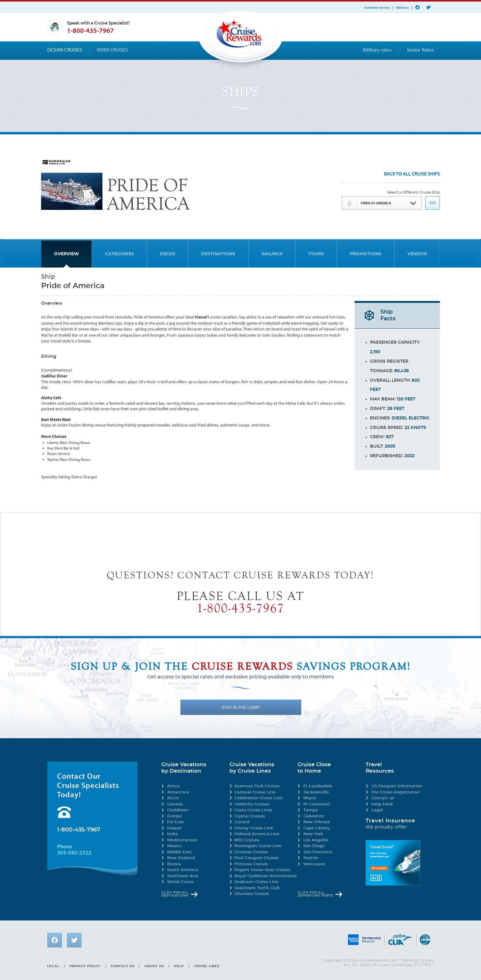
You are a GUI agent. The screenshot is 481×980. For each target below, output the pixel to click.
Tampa (311, 810)
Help (179, 966)
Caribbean (178, 810)
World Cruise (180, 882)
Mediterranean (182, 840)
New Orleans (317, 822)
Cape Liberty (317, 828)
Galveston (314, 816)
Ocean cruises (65, 50)
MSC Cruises (247, 840)
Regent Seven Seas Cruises (262, 870)
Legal (377, 810)
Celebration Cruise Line (258, 798)
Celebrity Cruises (252, 804)
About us (402, 8)
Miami (310, 798)
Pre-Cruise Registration (396, 792)
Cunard (242, 822)
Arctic (173, 798)
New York (313, 834)
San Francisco (318, 852)
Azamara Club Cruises (257, 786)
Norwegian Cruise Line (258, 846)
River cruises (112, 50)
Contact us (383, 798)
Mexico (174, 846)
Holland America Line (257, 834)
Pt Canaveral (317, 804)
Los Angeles (316, 840)
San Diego (314, 846)
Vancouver (314, 864)
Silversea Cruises (252, 894)
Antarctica (178, 792)
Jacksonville (316, 792)
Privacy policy (85, 966)
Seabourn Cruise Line (256, 882)
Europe (175, 816)
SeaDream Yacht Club (257, 888)
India (172, 834)
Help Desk (382, 804)
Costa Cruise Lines (253, 810)
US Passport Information (397, 786)
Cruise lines (207, 966)
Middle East (179, 852)
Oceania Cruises (251, 852)
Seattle (311, 858)
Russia (174, 864)
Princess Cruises (251, 864)
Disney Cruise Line (254, 828)
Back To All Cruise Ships (412, 174)
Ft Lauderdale (318, 786)
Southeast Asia (183, 876)
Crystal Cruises (250, 816)
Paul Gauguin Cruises (257, 858)
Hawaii (174, 828)
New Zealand (181, 858)
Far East (176, 822)
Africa (173, 786)
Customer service (377, 8)
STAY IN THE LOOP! (241, 707)
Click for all (175, 894)
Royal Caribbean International (266, 876)
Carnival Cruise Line (255, 792)
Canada (175, 804)
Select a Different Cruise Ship (414, 192)
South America (183, 870)
